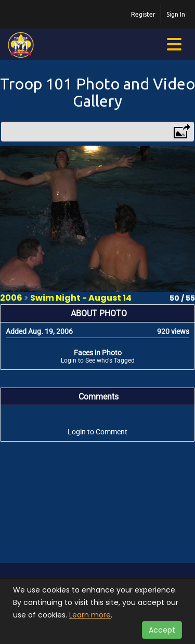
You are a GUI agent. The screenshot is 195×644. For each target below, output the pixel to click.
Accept (162, 630)
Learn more (90, 615)
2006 (11, 298)
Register (143, 14)
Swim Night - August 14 (81, 298)
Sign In (176, 14)
